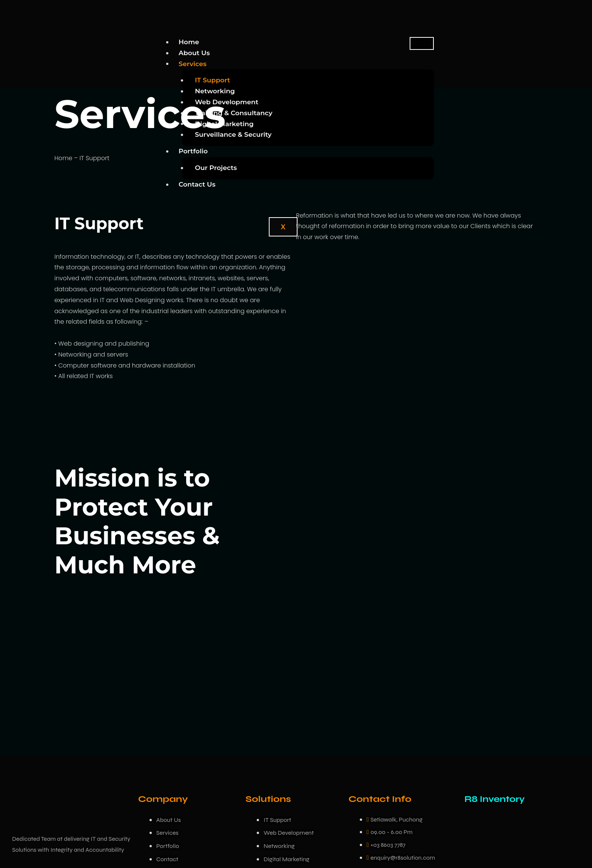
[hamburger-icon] (422, 43)
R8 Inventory (496, 799)
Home (189, 42)
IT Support (213, 80)
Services (193, 63)
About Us (194, 53)
